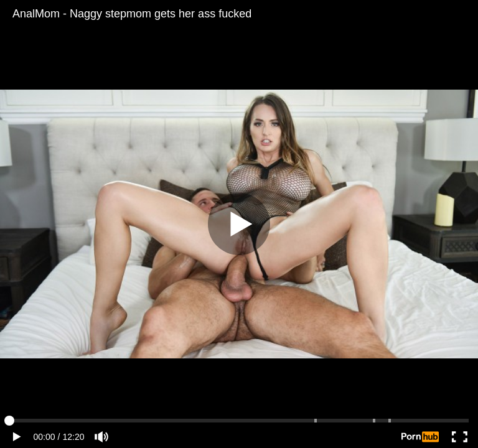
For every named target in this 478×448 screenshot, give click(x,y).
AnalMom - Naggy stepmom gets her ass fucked (132, 14)
